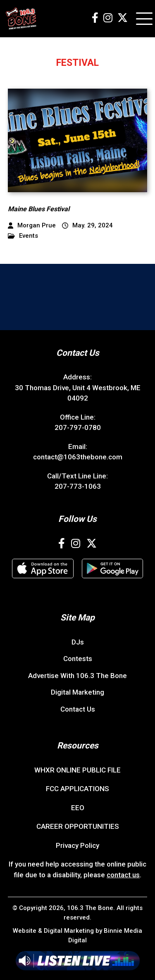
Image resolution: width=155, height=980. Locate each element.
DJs (78, 642)
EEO (78, 808)
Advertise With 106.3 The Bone (77, 676)
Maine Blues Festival (39, 209)
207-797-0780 (78, 427)
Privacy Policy (77, 845)
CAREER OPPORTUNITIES (78, 826)
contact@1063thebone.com (78, 457)
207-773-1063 (78, 486)
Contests (78, 659)
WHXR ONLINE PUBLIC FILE (77, 770)
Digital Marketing (77, 692)
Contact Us (78, 709)
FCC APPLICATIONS (77, 789)
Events (23, 236)
